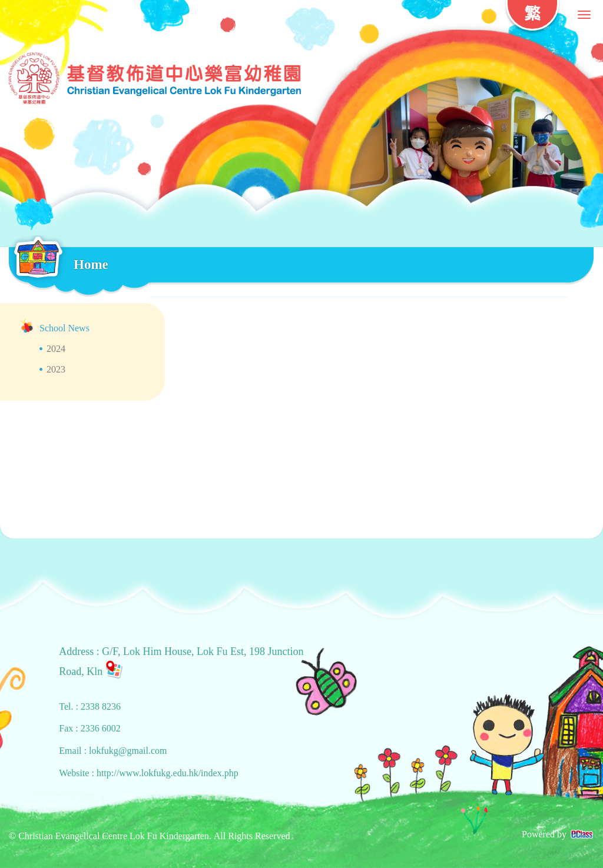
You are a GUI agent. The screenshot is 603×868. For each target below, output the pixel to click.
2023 (56, 369)
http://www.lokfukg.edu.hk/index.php (168, 773)
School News (64, 328)
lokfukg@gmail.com (128, 751)
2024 (56, 349)
